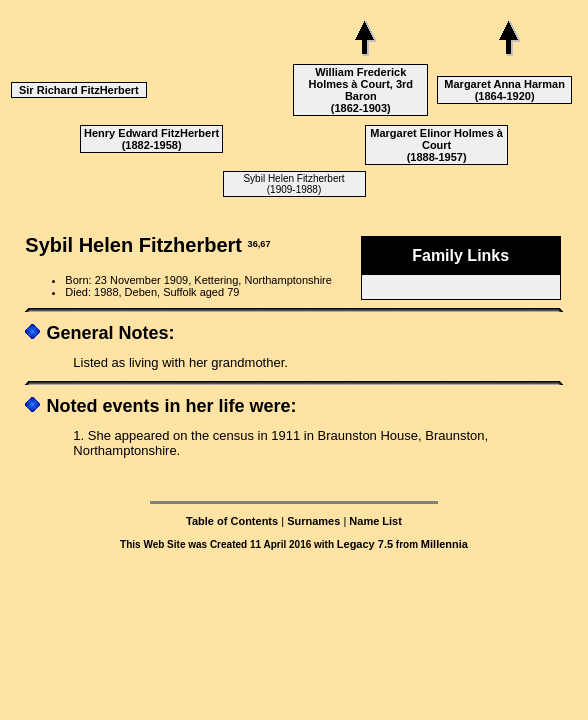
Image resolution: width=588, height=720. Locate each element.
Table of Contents (232, 521)
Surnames (313, 521)
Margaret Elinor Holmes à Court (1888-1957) (436, 145)
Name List (375, 521)
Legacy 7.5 (365, 544)
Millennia (444, 544)
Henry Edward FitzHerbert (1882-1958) (151, 139)
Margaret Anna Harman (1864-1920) (504, 90)
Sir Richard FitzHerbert (79, 90)
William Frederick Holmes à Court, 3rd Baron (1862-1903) (361, 90)
